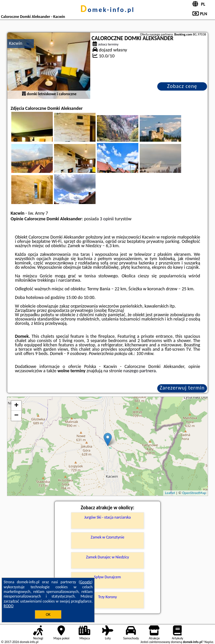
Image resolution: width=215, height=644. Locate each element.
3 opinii (107, 219)
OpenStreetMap (194, 493)
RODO (9, 606)
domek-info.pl (107, 10)
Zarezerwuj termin (182, 388)
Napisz (209, 642)
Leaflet (170, 493)
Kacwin (16, 43)
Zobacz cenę (182, 86)
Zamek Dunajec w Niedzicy (107, 557)
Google (86, 582)
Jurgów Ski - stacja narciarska (107, 517)
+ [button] (16, 406)
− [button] (16, 416)
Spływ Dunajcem (108, 577)
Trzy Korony (107, 597)
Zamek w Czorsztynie (107, 537)
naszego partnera (140, 371)
